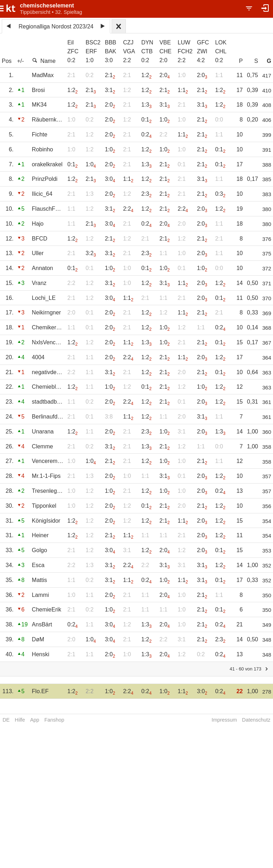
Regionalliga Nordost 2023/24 (56, 26)
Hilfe (20, 720)
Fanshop (54, 720)
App (35, 720)
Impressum (224, 720)
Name (44, 61)
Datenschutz (256, 720)
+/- (20, 61)
